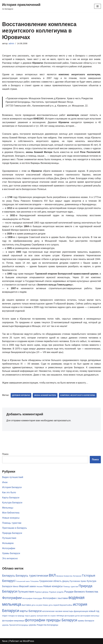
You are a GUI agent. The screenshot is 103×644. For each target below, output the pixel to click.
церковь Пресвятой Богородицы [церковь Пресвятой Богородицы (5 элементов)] (15, 625)
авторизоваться (62, 420)
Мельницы (8, 508)
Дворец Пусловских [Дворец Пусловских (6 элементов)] (71, 581)
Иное (5, 482)
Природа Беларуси (12, 533)
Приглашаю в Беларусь (15, 528)
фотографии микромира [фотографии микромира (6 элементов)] (13, 621)
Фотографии (9, 548)
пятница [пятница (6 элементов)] (60, 616)
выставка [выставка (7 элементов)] (26, 605)
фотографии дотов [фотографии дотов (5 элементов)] (72, 616)
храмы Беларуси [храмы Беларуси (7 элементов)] (86, 621)
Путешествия (9, 538)
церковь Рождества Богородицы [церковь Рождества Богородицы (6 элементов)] (44, 625)
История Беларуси (12, 487)
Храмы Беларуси (11, 553)
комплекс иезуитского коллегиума (78, 395)
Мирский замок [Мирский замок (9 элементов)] (27, 586)
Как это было (9, 492)
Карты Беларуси (11, 498)
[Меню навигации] (98, 6)
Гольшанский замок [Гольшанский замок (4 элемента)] (23, 581)
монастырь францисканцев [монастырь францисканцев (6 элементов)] (76, 611)
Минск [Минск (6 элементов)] (16, 586)
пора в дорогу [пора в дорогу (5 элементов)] (31, 616)
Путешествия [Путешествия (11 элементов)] (26, 592)
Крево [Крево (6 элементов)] (83, 581)
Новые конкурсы (11, 518)
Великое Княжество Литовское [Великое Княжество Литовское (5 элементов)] (69, 576)
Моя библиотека (11, 513)
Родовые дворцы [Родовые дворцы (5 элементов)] (41, 592)
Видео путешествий (13, 477)
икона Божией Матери (45, 395)
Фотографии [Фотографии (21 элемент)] (12, 598)
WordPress (29, 641)
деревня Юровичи (21, 395)
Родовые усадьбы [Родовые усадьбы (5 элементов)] (56, 592)
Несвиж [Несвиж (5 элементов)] (40, 587)
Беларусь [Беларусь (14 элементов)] (9, 576)
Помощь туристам (12, 523)
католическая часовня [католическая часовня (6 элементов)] (52, 611)
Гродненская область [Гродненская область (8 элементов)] (50, 581)
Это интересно (10, 558)
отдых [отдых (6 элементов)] (5, 616)
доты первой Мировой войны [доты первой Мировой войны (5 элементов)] (60, 605)
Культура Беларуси (12, 503)
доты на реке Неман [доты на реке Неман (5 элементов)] (40, 605)
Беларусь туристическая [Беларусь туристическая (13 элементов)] (32, 576)
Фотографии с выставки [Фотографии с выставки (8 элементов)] (55, 598)
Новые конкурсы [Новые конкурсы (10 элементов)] (53, 586)
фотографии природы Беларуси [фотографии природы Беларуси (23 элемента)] (51, 620)
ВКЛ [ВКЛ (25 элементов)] (52, 575)
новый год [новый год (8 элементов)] (94, 611)
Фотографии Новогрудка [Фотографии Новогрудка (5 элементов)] (32, 598)
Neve (5, 641)
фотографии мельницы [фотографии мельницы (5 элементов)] (90, 616)
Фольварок (8, 543)
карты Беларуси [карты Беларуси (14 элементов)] (31, 611)
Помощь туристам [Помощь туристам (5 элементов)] (71, 587)
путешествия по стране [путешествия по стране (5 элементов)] (46, 616)
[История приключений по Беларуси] (21, 6)
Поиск (5, 454)
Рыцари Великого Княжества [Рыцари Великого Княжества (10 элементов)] (81, 592)
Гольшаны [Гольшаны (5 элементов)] (34, 581)
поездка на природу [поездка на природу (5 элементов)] (16, 616)
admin (11, 43)
